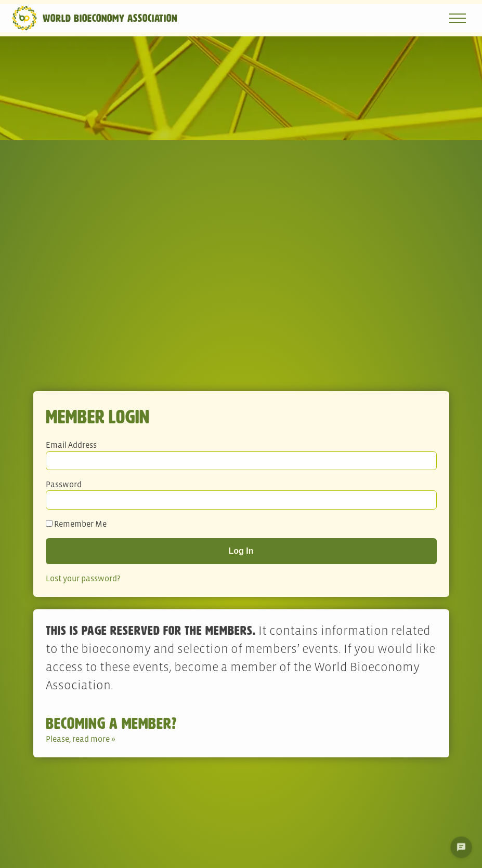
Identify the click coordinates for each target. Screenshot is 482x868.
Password (64, 484)
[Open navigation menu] (458, 18)
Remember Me (76, 524)
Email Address (71, 445)
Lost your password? (83, 578)
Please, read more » (81, 739)
